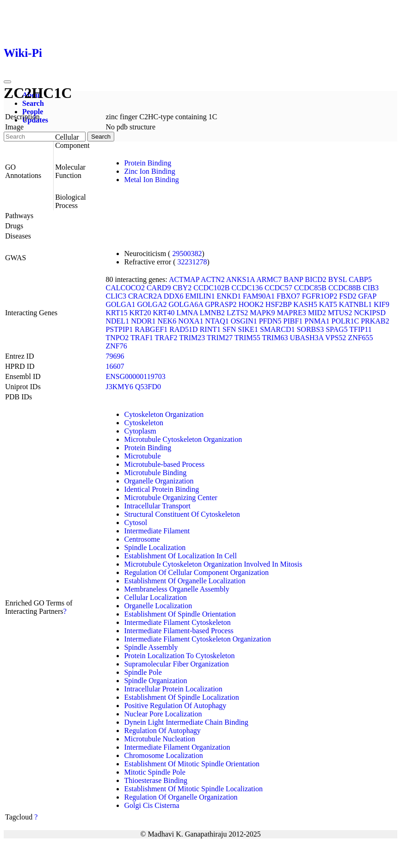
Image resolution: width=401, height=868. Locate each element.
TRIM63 (275, 338)
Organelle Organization (159, 481)
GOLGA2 (152, 304)
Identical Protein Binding (161, 489)
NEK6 (167, 321)
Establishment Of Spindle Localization (181, 697)
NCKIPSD (370, 313)
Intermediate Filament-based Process (179, 631)
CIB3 (371, 288)
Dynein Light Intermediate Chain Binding (186, 722)
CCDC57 (278, 288)
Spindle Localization (155, 547)
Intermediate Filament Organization (177, 747)
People (33, 112)
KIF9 (382, 304)
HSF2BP (278, 304)
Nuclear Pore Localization (163, 714)
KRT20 (140, 313)
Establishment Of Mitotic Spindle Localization (193, 789)
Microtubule (142, 456)
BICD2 (315, 279)
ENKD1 (229, 296)
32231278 (192, 262)
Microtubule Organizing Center (170, 498)
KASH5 (305, 304)
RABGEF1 (151, 329)
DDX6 (174, 296)
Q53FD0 (148, 387)
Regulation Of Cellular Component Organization (196, 572)
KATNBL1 (355, 304)
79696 (115, 356)
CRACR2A (145, 296)
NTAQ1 (217, 321)
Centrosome (142, 539)
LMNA (187, 313)
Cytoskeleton (143, 423)
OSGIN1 (244, 321)
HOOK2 (251, 304)
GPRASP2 (221, 304)
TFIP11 (360, 329)
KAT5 (328, 304)
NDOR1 (143, 321)
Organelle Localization (158, 606)
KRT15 (116, 313)
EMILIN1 (200, 296)
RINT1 (210, 329)
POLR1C (345, 321)
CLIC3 (116, 296)
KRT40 (164, 313)
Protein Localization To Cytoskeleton (179, 656)
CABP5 (360, 279)
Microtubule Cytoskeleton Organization (183, 439)
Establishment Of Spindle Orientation (180, 614)
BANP (293, 279)
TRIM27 (220, 338)
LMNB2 (212, 313)
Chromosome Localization (163, 755)
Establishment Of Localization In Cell (180, 556)
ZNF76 (116, 346)
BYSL (338, 279)
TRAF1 (142, 338)
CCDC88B (345, 288)
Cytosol (136, 523)
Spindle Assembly (151, 647)
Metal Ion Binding (151, 180)
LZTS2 (237, 313)
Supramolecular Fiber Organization (176, 664)
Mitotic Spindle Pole (154, 772)
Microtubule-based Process (164, 464)
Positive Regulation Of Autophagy (175, 706)
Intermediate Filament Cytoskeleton (177, 622)
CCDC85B (310, 288)
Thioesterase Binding (155, 780)
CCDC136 (247, 288)
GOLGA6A (186, 304)
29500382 (187, 254)
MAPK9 (262, 313)
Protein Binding (148, 163)
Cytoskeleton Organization (164, 414)
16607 (115, 366)
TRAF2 (166, 338)
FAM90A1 (259, 296)
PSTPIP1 (119, 329)
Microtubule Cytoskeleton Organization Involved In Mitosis (213, 564)
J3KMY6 (119, 387)
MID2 (317, 313)
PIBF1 (293, 321)
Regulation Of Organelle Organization (181, 797)
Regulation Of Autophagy (162, 730)
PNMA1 (317, 321)
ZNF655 (360, 338)
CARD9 (159, 288)
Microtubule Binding (155, 473)
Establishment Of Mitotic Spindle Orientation (191, 764)
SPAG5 (336, 329)
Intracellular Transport (157, 506)
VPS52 (336, 338)
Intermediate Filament (157, 531)
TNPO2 (117, 338)
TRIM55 (247, 338)
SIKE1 (248, 329)
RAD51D (183, 329)
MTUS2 (340, 313)
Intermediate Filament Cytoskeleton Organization (197, 639)
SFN (229, 329)
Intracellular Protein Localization (173, 689)
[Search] (45, 137)
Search (33, 103)
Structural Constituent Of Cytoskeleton (182, 514)
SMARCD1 (278, 329)
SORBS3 (310, 329)
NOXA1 (191, 321)
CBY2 (182, 288)
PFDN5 (270, 321)
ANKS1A (241, 279)
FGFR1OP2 (320, 296)
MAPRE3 (292, 313)
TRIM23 (192, 338)
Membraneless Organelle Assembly (176, 589)
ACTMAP (184, 279)
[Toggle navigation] (7, 82)
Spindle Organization (155, 681)
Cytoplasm (140, 431)
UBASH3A (306, 338)
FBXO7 (288, 296)
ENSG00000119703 (135, 376)
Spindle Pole (143, 672)
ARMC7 (269, 279)
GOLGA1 (120, 304)
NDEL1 (117, 321)
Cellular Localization (155, 597)
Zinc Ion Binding (149, 171)
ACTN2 (213, 279)
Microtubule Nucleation (159, 739)
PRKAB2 (375, 321)
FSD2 (348, 296)
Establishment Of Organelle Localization (185, 581)
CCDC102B (211, 288)
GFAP (367, 296)
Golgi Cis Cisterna (151, 805)
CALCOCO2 (125, 288)
